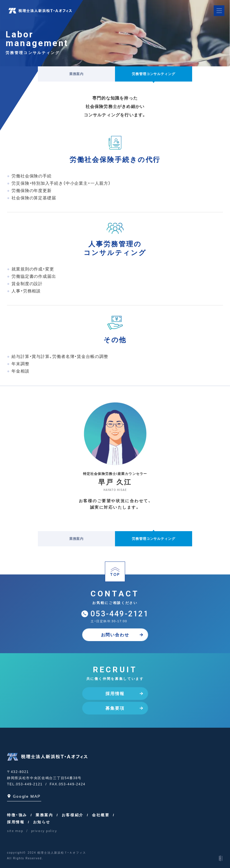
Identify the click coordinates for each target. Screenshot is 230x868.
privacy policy (44, 831)
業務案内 (77, 74)
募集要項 (124, 708)
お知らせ (42, 822)
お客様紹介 (73, 815)
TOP (115, 572)
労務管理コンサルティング (154, 74)
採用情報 (124, 694)
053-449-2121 (120, 614)
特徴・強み (17, 815)
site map (15, 831)
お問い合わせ (122, 635)
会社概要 (101, 815)
